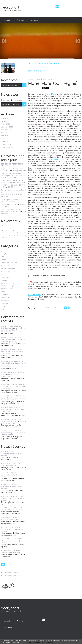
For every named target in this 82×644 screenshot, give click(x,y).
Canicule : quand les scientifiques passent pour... (13, 174)
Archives (20, 20)
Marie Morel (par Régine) (53, 83)
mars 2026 (5, 121)
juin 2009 (31, 63)
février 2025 (6, 141)
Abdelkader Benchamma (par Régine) (12, 454)
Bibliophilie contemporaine (11, 257)
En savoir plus (15, 642)
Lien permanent (35, 308)
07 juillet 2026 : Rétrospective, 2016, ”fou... (12, 170)
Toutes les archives (7, 148)
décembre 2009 (54, 63)
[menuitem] (7, 20)
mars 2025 (5, 138)
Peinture (4, 280)
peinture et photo (7, 283)
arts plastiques (6, 254)
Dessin (3, 260)
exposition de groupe (9, 262)
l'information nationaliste (17, 182)
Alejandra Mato (7, 363)
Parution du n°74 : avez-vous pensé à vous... (12, 194)
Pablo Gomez (6, 386)
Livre (3, 274)
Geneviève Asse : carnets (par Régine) (12, 530)
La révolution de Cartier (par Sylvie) (13, 329)
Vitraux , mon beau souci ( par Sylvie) (12, 542)
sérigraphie (5, 297)
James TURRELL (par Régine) (12, 552)
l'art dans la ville (7, 277)
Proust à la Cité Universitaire (12, 352)
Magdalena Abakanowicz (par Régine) (12, 487)
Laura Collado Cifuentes (10, 398)
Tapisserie (5, 300)
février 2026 (6, 124)
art (2, 251)
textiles (4, 306)
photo (3, 292)
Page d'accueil (41, 63)
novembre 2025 (7, 130)
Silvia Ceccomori (7, 328)
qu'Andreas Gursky (57, 159)
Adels (3, 374)
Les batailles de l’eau (9, 204)
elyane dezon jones (8, 433)
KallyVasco (11, 201)
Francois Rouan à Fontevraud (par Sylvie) (13, 499)
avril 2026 (5, 118)
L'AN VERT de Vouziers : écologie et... (13, 176)
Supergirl (4, 190)
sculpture (4, 294)
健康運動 (11, 187)
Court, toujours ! (19, 166)
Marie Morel (51, 94)
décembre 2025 (7, 127)
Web (3, 309)
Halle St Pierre (34, 295)
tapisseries (5, 303)
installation (5, 265)
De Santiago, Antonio (9, 421)
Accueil (7, 20)
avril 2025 (5, 136)
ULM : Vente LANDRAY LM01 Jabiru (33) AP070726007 (12, 210)
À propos (34, 20)
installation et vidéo (8, 268)
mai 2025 (4, 133)
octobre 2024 (6, 144)
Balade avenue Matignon (10, 519)
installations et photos (9, 271)
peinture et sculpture (9, 286)
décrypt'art (10, 7)
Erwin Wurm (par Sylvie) (10, 465)
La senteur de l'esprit (19, 190)
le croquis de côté (19, 171)
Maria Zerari (5, 409)
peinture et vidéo (7, 289)
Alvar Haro (5, 351)
